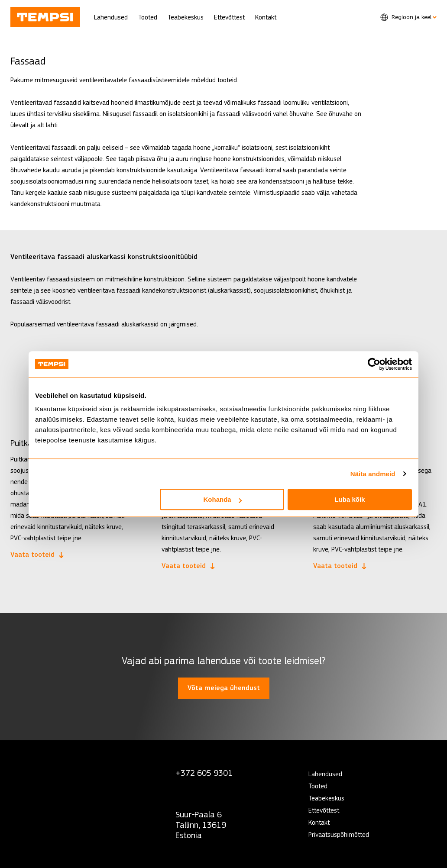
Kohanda (223, 499)
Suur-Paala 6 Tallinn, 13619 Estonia (201, 825)
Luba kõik (350, 499)
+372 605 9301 (204, 773)
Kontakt (266, 17)
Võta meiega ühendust (224, 688)
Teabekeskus (186, 17)
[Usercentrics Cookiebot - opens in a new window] (374, 364)
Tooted (148, 17)
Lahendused (111, 17)
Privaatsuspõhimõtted (339, 834)
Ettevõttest (229, 17)
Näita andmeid (373, 474)
